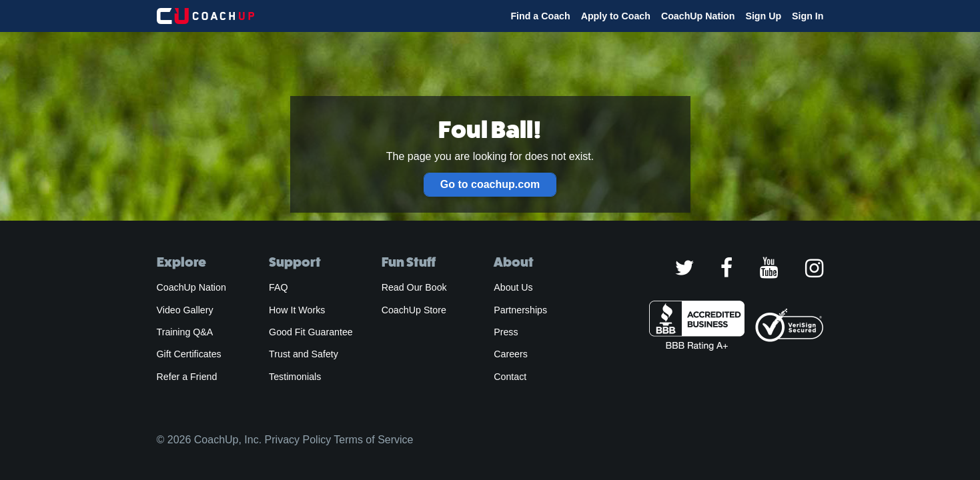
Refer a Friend (187, 377)
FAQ (278, 287)
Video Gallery (185, 310)
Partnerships (520, 310)
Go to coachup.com (490, 184)
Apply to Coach (616, 16)
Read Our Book (414, 287)
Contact (510, 377)
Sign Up (763, 16)
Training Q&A (185, 332)
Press (506, 332)
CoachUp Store (414, 310)
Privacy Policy (298, 440)
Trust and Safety (304, 354)
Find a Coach (540, 16)
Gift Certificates (189, 354)
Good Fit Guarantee (311, 332)
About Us (513, 287)
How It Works (297, 310)
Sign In (808, 16)
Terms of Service (373, 440)
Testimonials (295, 377)
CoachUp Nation (698, 16)
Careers (511, 354)
